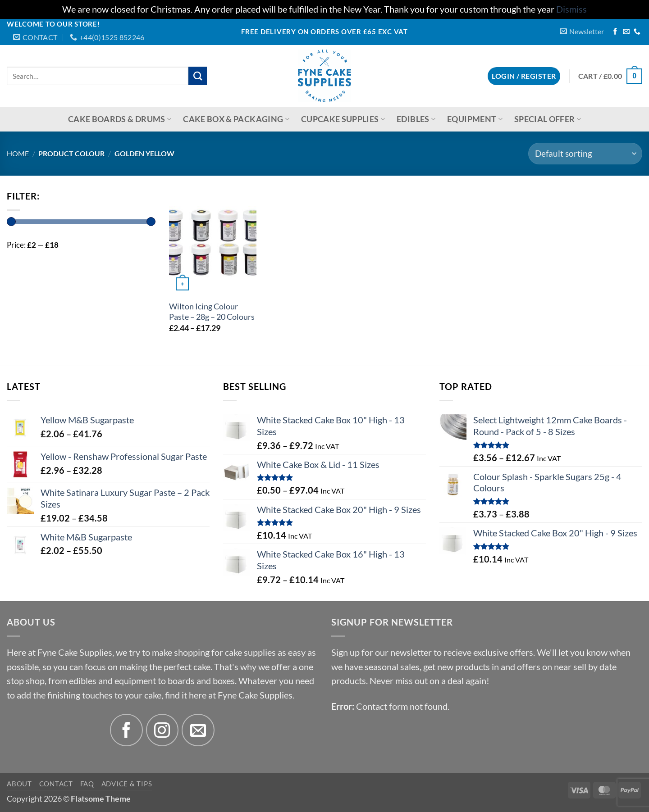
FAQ (87, 784)
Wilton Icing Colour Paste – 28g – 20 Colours (212, 312)
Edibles (416, 119)
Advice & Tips (127, 784)
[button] (582, 31)
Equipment (475, 119)
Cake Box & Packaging (236, 119)
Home (18, 153)
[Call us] (637, 32)
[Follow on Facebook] (615, 32)
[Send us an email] (626, 32)
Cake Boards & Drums (120, 119)
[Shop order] (585, 154)
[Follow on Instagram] (162, 730)
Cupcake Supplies (343, 119)
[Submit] (198, 76)
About (19, 784)
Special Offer (548, 119)
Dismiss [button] (571, 9)
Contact (56, 784)
